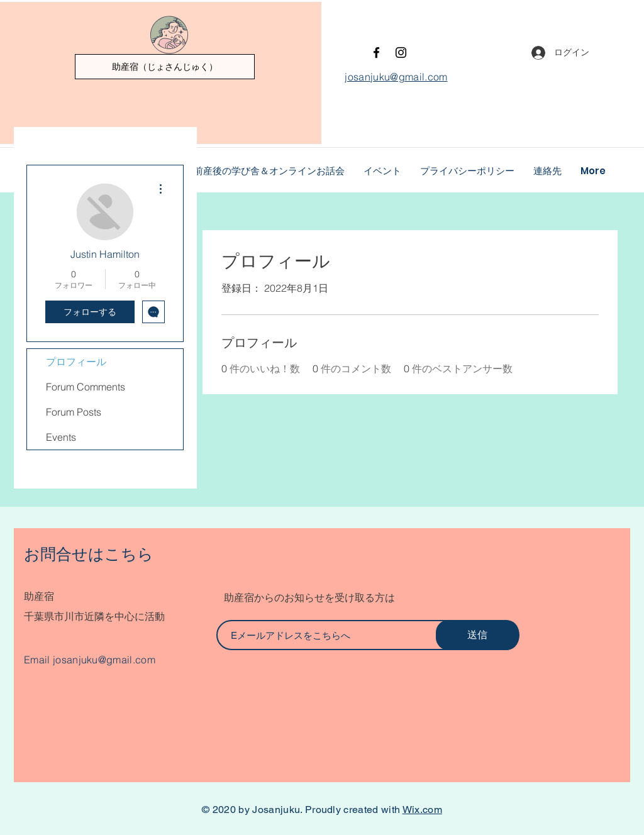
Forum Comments (86, 387)
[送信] (477, 635)
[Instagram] (401, 53)
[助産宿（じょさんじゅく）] (165, 67)
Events (61, 437)
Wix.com (422, 810)
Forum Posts (74, 412)
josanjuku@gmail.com (104, 660)
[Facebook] (376, 53)
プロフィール (76, 362)
